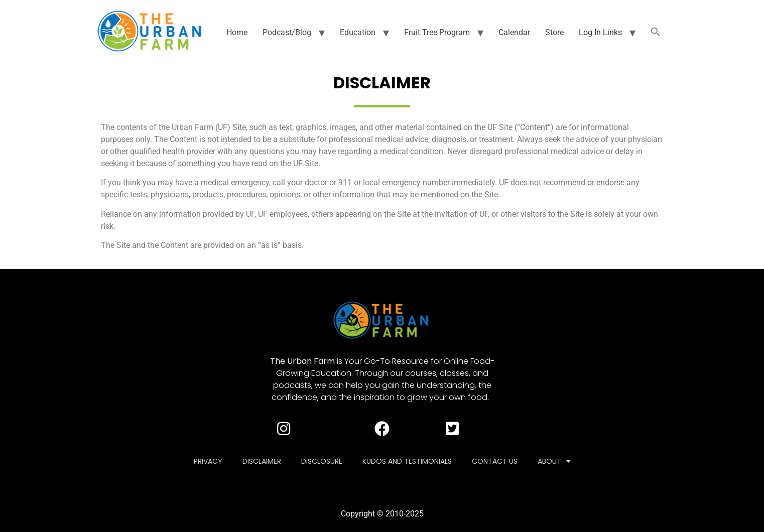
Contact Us (495, 461)
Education (358, 32)
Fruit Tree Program (437, 32)
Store (554, 32)
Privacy (208, 461)
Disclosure (322, 461)
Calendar (514, 32)
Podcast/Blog (287, 32)
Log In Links (600, 32)
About (554, 461)
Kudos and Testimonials (407, 461)
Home (237, 32)
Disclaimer (262, 461)
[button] (656, 33)
